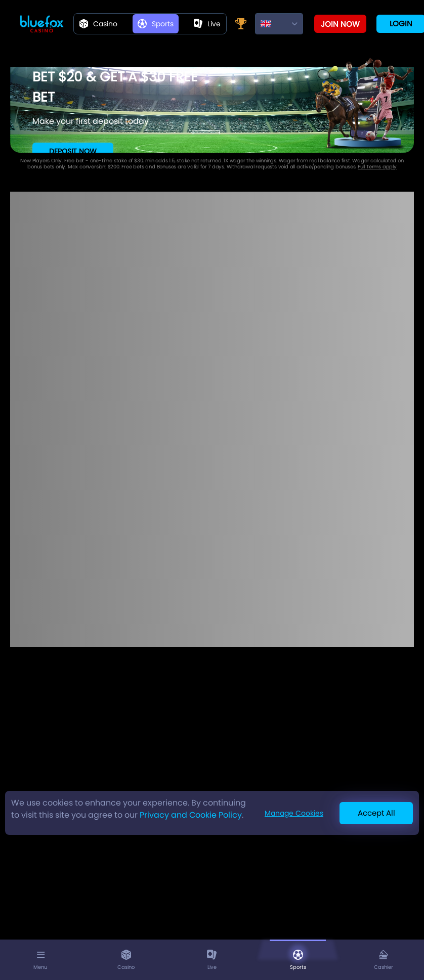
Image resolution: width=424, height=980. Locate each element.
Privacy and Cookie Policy (191, 815)
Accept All (376, 813)
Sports (156, 24)
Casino (98, 24)
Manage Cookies (294, 813)
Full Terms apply (377, 167)
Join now (340, 24)
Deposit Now (73, 151)
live (207, 24)
